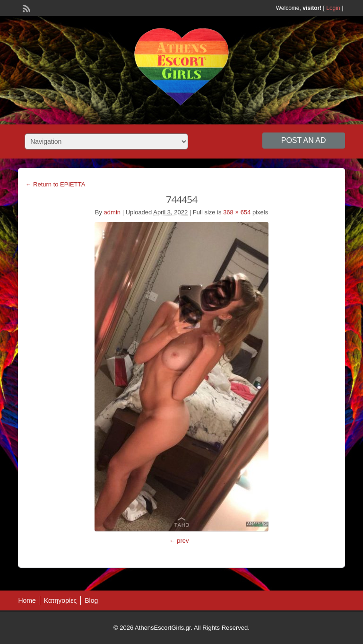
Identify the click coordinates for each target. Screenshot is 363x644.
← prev (179, 541)
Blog (91, 600)
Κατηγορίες (60, 600)
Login (333, 8)
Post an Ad (304, 140)
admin (112, 212)
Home (27, 600)
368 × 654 (237, 212)
